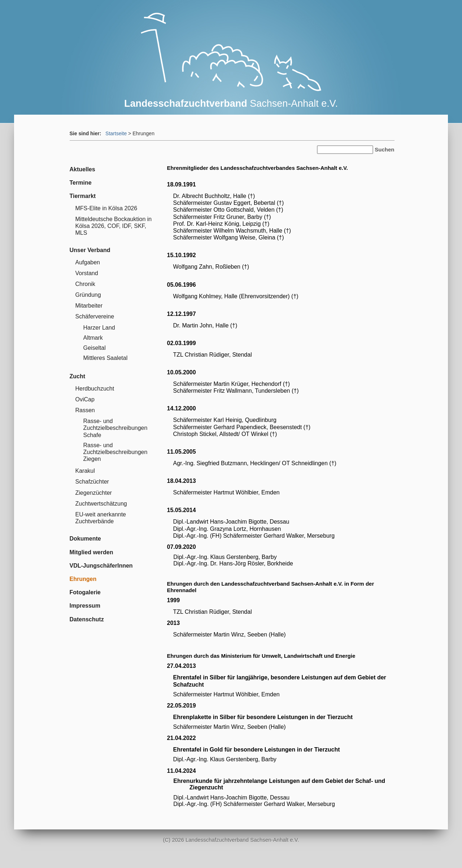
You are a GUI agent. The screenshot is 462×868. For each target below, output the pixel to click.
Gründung (88, 295)
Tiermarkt (83, 196)
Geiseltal (95, 348)
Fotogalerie (85, 592)
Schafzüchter (92, 482)
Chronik (85, 284)
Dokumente (85, 539)
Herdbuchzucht (95, 389)
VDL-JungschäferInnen (101, 566)
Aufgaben (88, 262)
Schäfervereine (95, 316)
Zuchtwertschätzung (101, 504)
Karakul (85, 471)
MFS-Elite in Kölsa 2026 (106, 208)
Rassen (85, 410)
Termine (81, 183)
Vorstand (87, 273)
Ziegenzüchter (94, 493)
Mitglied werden (91, 552)
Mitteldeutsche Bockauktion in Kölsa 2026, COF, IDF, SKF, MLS (114, 226)
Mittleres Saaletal (106, 358)
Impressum (85, 606)
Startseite (116, 133)
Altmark (93, 338)
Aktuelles (82, 169)
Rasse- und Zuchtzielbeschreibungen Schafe (115, 428)
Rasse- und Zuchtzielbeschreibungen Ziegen (115, 452)
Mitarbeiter (89, 306)
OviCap (85, 399)
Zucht (78, 376)
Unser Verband (90, 250)
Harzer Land (99, 328)
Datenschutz (87, 619)
